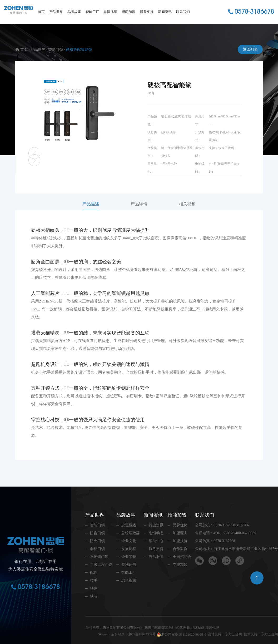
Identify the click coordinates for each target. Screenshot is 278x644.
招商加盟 (128, 12)
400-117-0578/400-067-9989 (235, 533)
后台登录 (118, 634)
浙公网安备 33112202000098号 (184, 634)
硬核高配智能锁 (79, 50)
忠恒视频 (110, 12)
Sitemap (103, 634)
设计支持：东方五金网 (225, 634)
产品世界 (56, 12)
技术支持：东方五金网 (261, 634)
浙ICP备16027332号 (141, 634)
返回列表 (250, 49)
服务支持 (147, 12)
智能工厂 (92, 12)
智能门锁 (56, 50)
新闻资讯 (165, 12)
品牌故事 (74, 12)
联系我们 (183, 12)
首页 (41, 12)
